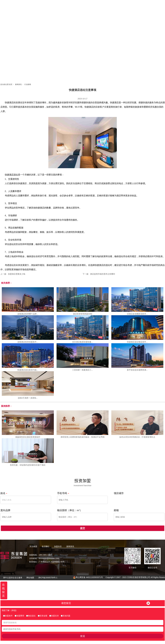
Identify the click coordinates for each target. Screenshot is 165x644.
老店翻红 (83, 5)
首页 (58, 5)
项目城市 (119, 493)
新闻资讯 (120, 5)
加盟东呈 (95, 5)
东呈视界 (107, 5)
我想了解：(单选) (9, 610)
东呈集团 (70, 5)
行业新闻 (28, 84)
